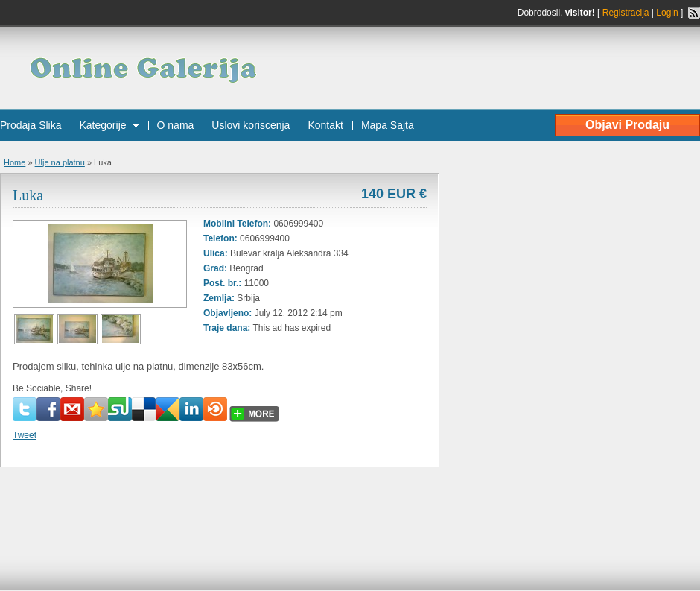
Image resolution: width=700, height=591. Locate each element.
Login (667, 13)
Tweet (25, 435)
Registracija (626, 13)
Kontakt (325, 125)
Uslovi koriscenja (251, 125)
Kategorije (103, 125)
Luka (28, 195)
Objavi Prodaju (627, 125)
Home (15, 162)
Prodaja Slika (31, 125)
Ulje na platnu (60, 162)
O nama (176, 125)
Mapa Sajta (388, 125)
